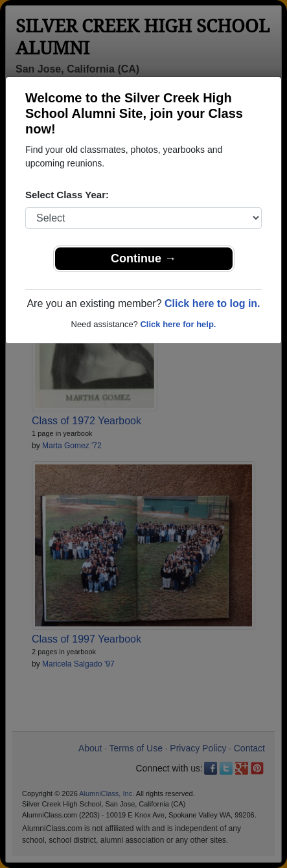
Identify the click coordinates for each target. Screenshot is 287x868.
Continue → (143, 258)
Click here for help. (178, 324)
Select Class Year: (67, 195)
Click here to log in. (212, 303)
